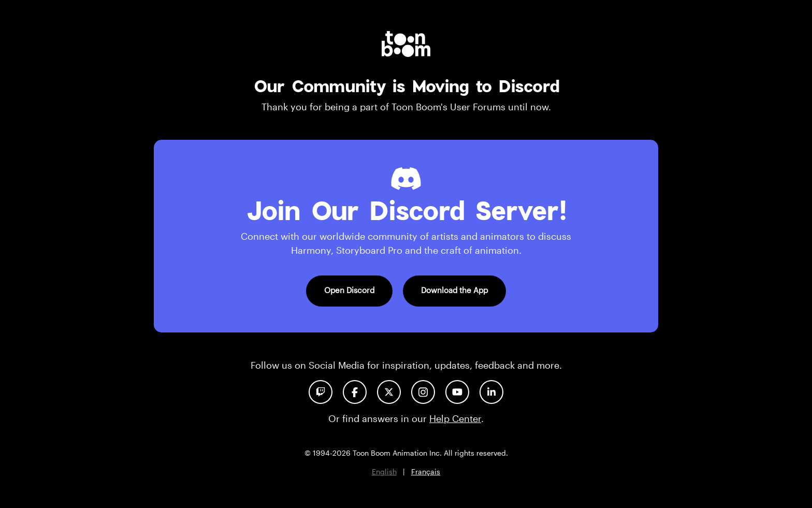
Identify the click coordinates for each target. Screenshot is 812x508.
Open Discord (349, 290)
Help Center (455, 418)
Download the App (454, 290)
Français (426, 471)
